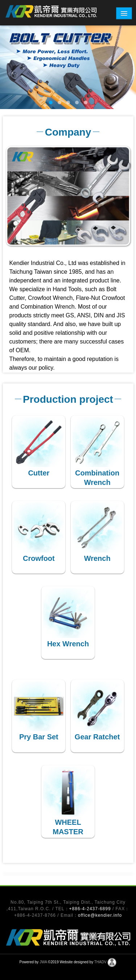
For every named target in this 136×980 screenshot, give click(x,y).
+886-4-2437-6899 (91, 909)
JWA (43, 962)
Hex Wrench (68, 644)
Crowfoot (39, 558)
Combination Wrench (97, 478)
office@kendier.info (100, 915)
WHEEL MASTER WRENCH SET (68, 832)
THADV (100, 962)
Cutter (39, 473)
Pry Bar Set (39, 737)
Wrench (97, 558)
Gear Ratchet (97, 737)
